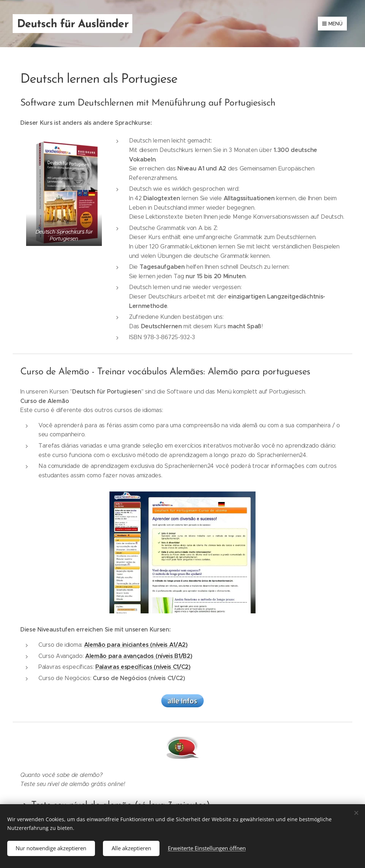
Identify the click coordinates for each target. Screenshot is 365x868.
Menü (332, 24)
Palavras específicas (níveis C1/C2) (143, 667)
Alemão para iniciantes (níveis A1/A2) (136, 645)
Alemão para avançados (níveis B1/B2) (139, 656)
